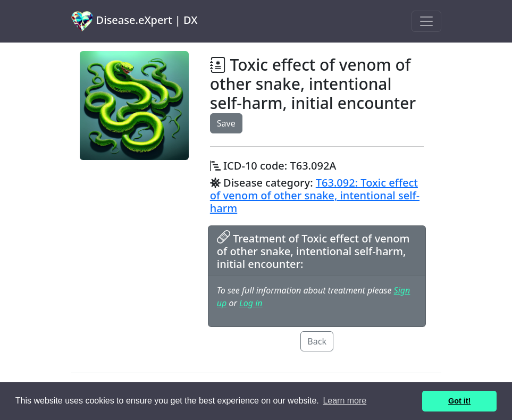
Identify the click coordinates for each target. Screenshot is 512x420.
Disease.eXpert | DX (135, 21)
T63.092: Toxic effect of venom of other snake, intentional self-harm (315, 195)
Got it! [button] (459, 401)
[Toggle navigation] (426, 21)
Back (317, 341)
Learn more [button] (345, 401)
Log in (251, 303)
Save (226, 123)
